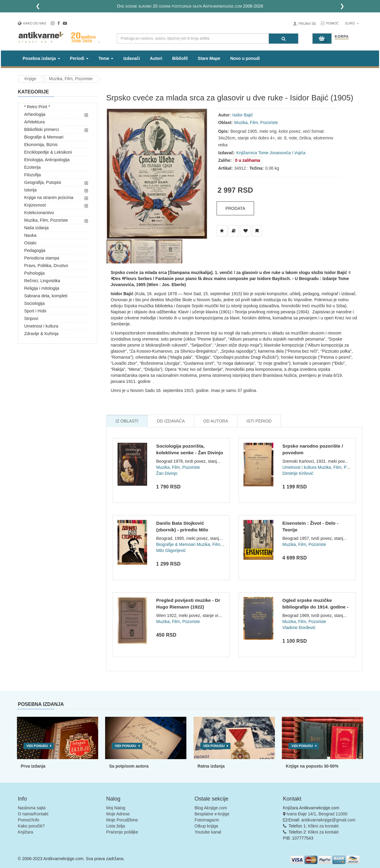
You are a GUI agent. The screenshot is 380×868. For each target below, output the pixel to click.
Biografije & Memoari (44, 137)
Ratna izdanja (211, 766)
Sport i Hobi (35, 311)
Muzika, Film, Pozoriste (71, 79)
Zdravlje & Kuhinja (41, 334)
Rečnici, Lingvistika (42, 281)
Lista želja (116, 826)
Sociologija (34, 303)
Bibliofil (180, 58)
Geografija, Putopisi (43, 182)
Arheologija (35, 114)
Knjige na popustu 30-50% (312, 766)
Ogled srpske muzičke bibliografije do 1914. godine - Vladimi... (316, 607)
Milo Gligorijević (171, 550)
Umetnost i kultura (41, 326)
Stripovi (31, 318)
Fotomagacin (207, 820)
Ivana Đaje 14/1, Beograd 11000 (317, 814)
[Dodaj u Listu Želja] (222, 231)
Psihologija (34, 273)
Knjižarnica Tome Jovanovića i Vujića (271, 153)
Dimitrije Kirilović (298, 473)
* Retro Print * (37, 107)
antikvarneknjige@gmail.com (328, 820)
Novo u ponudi (245, 58)
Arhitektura (34, 122)
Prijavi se (307, 24)
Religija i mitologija (42, 288)
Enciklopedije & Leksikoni (48, 152)
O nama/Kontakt (33, 814)
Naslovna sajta (32, 808)
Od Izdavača (171, 421)
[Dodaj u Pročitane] (257, 231)
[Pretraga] (283, 39)
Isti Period (259, 421)
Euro (352, 23)
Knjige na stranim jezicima (49, 197)
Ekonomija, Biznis (41, 145)
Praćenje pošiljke (122, 832)
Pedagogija (35, 250)
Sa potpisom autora (129, 766)
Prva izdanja (33, 766)
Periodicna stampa (42, 258)
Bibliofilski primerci (42, 129)
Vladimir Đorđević (299, 628)
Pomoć (333, 23)
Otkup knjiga (206, 826)
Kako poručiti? (31, 826)
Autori (156, 58)
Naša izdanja (36, 228)
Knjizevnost (35, 205)
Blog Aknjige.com (211, 808)
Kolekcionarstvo (39, 213)
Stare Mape (209, 58)
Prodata (235, 208)
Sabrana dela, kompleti (46, 296)
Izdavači (131, 58)
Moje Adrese (118, 814)
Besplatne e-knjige (212, 814)
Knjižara (26, 832)
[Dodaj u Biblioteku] (234, 231)
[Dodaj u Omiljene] (246, 231)
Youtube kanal (208, 832)
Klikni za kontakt (323, 826)
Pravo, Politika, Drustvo (46, 266)
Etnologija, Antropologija (47, 160)
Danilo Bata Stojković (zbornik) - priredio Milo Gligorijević (182, 530)
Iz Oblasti (127, 421)
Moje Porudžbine (122, 820)
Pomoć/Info (29, 820)
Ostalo (30, 243)
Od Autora (216, 421)
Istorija (30, 190)
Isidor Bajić (243, 115)
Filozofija (32, 175)
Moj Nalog (116, 808)
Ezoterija (32, 167)
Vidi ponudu (37, 746)
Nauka (30, 235)
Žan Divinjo (167, 473)
